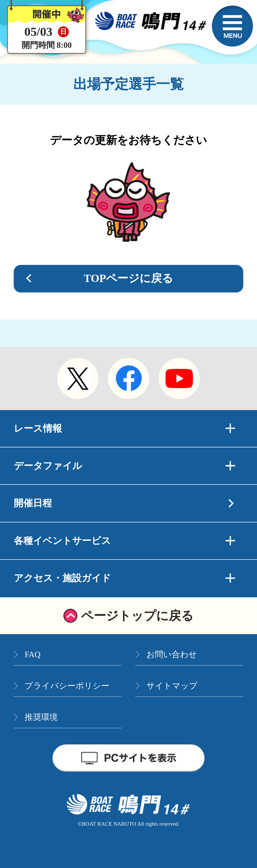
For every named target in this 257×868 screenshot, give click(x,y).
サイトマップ (172, 686)
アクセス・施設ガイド (124, 578)
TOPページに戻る (128, 278)
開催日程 (33, 503)
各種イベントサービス (124, 541)
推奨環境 (41, 717)
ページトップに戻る (137, 616)
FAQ (33, 654)
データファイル (124, 466)
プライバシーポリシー (67, 686)
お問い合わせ (172, 654)
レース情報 (124, 428)
